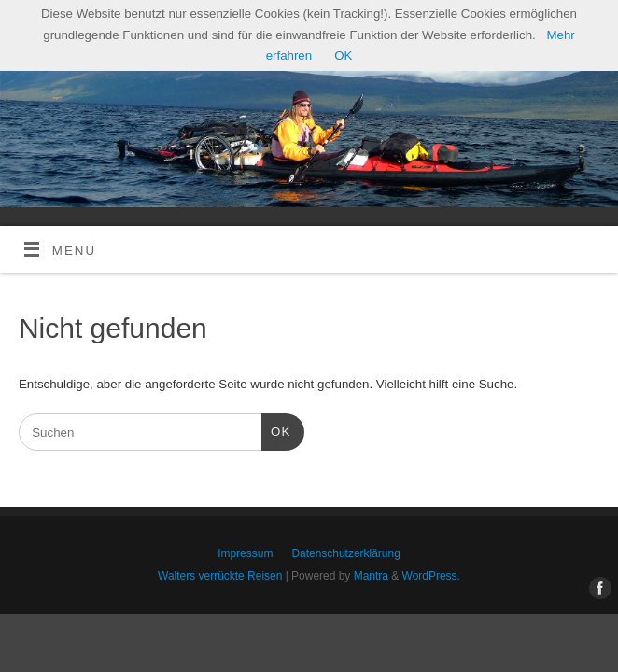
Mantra (371, 576)
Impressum (245, 553)
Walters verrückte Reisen (220, 576)
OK (276, 430)
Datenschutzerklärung (345, 553)
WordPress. (431, 576)
